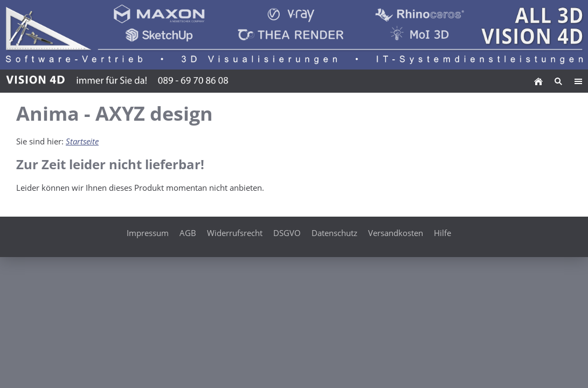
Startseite (82, 141)
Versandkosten (396, 233)
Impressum (148, 233)
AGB (188, 233)
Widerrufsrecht (235, 233)
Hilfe (442, 233)
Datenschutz (334, 233)
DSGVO (287, 233)
